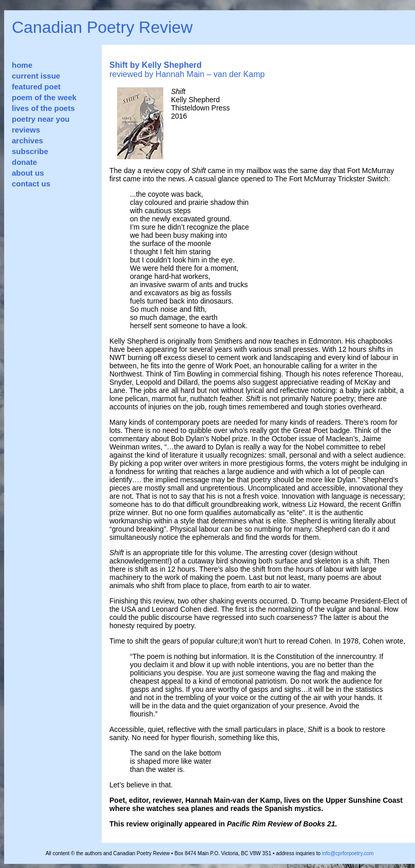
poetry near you (41, 119)
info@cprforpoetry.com (348, 853)
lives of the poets (43, 108)
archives (27, 140)
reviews (26, 130)
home (22, 65)
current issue (36, 76)
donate (24, 162)
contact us (31, 184)
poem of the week (44, 97)
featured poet (36, 87)
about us (28, 173)
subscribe (30, 151)
